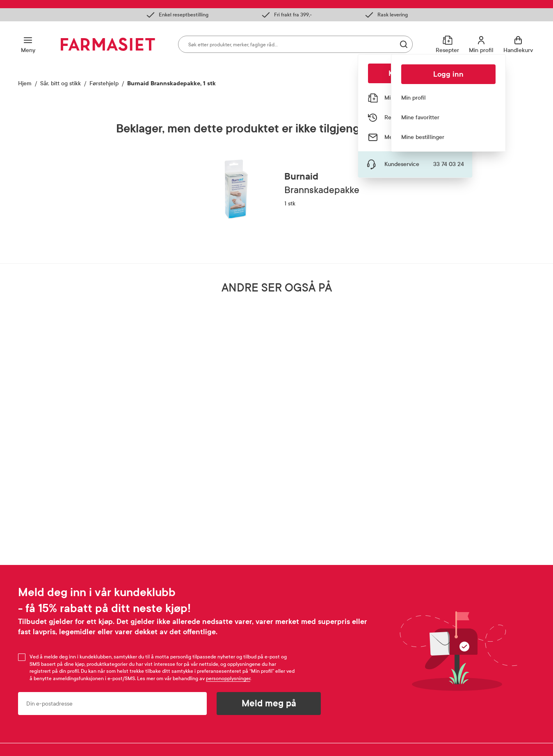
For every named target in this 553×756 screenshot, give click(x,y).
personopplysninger (228, 679)
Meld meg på (269, 704)
